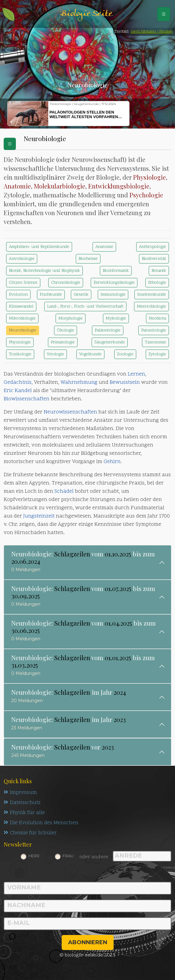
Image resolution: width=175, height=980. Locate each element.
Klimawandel (21, 307)
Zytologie (157, 354)
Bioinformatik (116, 271)
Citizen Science (23, 283)
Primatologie (63, 342)
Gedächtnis (18, 383)
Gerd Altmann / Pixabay (152, 32)
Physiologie (149, 177)
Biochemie (88, 259)
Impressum (20, 793)
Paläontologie (108, 330)
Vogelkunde (90, 354)
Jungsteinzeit (39, 516)
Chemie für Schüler (30, 833)
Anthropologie (153, 247)
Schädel (64, 492)
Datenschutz (22, 803)
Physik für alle (24, 813)
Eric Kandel (18, 391)
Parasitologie (154, 330)
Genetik (81, 295)
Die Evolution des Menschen (41, 823)
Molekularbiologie (60, 186)
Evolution (18, 295)
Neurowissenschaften (70, 412)
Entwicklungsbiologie (119, 186)
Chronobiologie (66, 283)
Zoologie (125, 354)
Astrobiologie (22, 259)
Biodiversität (154, 259)
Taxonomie (155, 342)
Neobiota (157, 318)
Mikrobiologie (22, 318)
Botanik (159, 271)
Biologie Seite (86, 14)
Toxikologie (20, 354)
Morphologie (71, 318)
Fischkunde (51, 295)
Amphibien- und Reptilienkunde (39, 247)
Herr (34, 856)
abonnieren (88, 942)
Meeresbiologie (151, 307)
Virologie (55, 354)
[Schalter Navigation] (164, 14)
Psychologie (146, 195)
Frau (68, 856)
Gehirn (112, 462)
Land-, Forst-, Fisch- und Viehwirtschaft (85, 307)
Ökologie (66, 330)
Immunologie (113, 295)
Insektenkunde (152, 295)
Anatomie (17, 186)
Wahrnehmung (79, 383)
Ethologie (157, 283)
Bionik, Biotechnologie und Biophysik (44, 271)
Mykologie (116, 318)
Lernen (136, 374)
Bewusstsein (125, 383)
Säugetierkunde (110, 342)
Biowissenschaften (27, 399)
